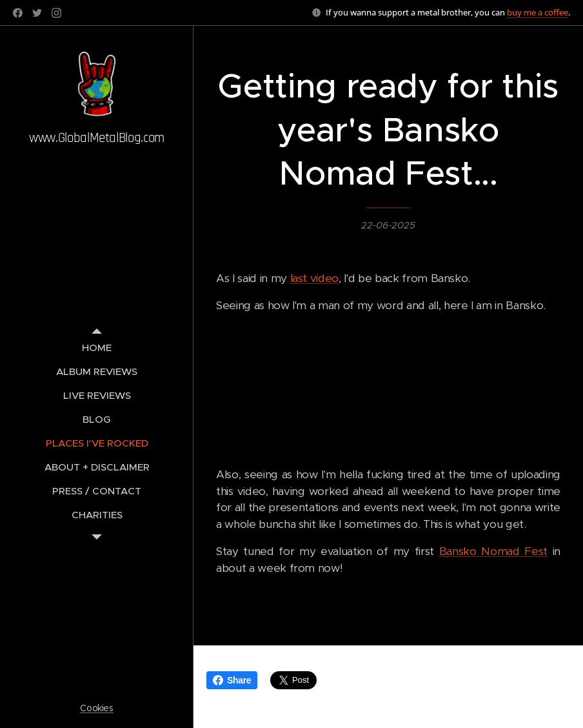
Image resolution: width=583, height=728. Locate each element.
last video (315, 278)
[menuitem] (97, 348)
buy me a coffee (538, 12)
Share (232, 680)
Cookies (97, 708)
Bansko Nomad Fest (493, 551)
